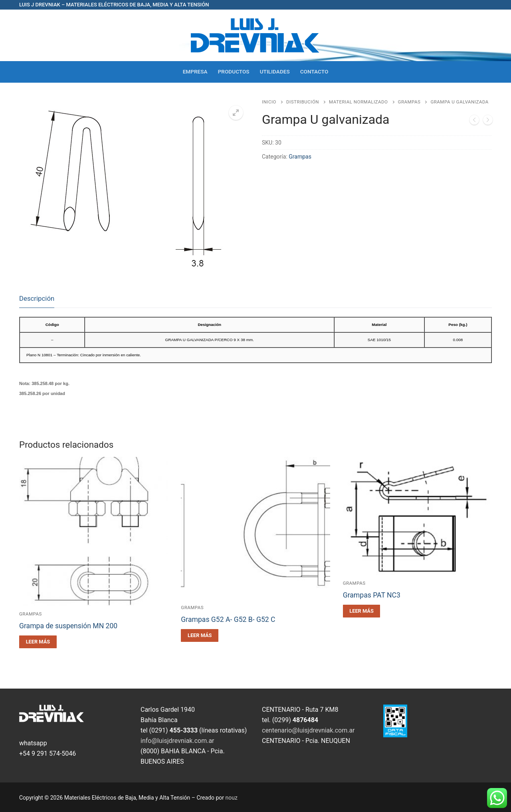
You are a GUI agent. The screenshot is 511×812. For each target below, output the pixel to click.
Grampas (409, 102)
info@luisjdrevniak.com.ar (177, 741)
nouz (232, 798)
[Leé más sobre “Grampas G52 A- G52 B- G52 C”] (200, 635)
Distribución (303, 102)
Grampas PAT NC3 (372, 595)
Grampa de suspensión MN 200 (68, 626)
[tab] (37, 299)
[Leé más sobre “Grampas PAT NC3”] (362, 611)
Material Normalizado (358, 102)
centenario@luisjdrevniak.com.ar (308, 730)
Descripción (37, 298)
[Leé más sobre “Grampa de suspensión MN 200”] (38, 642)
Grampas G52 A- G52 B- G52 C (228, 619)
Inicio (269, 102)
